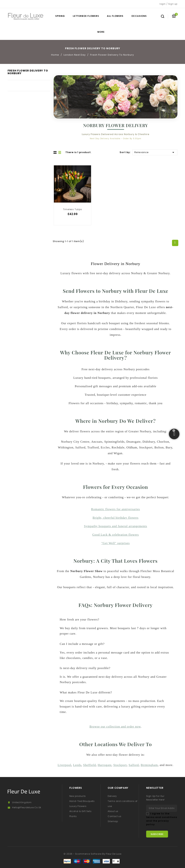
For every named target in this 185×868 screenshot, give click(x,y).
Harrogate (105, 765)
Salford (134, 765)
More (101, 32)
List (60, 153)
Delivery (112, 796)
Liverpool (64, 765)
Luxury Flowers (78, 806)
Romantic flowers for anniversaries (115, 509)
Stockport (120, 765)
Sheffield (89, 765)
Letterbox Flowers (86, 16)
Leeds (77, 765)
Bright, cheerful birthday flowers (116, 518)
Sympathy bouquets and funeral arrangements (116, 526)
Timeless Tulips (73, 209)
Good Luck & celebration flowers (116, 535)
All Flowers (115, 16)
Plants (73, 816)
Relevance (155, 152)
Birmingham (149, 765)
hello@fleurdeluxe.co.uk (27, 807)
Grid (55, 153)
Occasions (139, 16)
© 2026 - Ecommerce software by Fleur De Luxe (92, 854)
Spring (60, 16)
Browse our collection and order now (115, 727)
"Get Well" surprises (116, 543)
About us (113, 811)
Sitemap (113, 821)
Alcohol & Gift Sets (80, 811)
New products (78, 796)
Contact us (114, 816)
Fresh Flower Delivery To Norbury (28, 72)
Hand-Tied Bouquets (82, 801)
